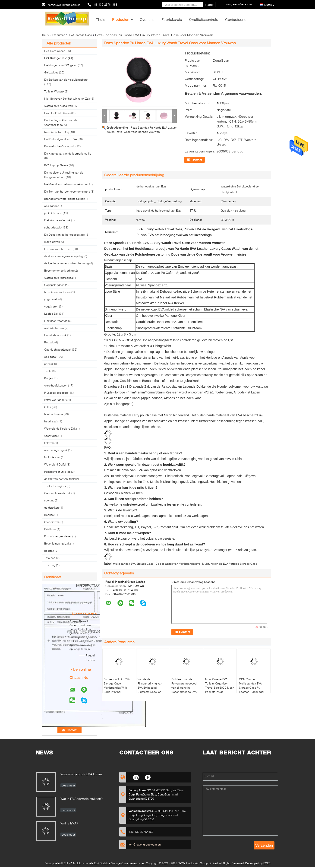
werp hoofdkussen (56, 385)
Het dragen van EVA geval (61, 65)
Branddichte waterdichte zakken (65, 199)
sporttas (49, 500)
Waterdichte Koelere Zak (60, 429)
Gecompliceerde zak (57, 493)
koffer (48, 407)
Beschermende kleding (59, 271)
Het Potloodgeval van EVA (61, 139)
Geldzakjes (51, 72)
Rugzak (49, 342)
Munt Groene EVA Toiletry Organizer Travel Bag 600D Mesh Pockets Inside (220, 686)
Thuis (101, 19)
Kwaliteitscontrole (203, 19)
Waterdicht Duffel (55, 464)
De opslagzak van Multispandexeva (178, 564)
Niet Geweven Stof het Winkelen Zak (67, 99)
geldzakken (52, 508)
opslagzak (51, 357)
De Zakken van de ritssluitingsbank (66, 80)
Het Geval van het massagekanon (66, 184)
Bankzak (50, 515)
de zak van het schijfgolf (59, 479)
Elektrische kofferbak (57, 220)
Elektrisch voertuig (56, 321)
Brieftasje (50, 529)
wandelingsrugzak (56, 450)
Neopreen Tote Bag (57, 132)
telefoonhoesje (54, 414)
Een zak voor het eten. (58, 249)
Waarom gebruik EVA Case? (81, 774)
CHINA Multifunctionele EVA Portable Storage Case (96, 863)
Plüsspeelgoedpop (56, 393)
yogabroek (51, 299)
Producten (121, 19)
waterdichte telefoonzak (59, 278)
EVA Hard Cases (55, 51)
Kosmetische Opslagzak (60, 146)
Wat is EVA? (69, 823)
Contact (197, 160)
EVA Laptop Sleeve (56, 165)
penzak (49, 364)
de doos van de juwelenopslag (64, 256)
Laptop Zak (51, 314)
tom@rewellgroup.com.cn (65, 5)
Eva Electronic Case (57, 113)
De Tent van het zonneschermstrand (67, 192)
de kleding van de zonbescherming (66, 263)
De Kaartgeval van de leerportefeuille (68, 154)
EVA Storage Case (80, 35)
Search (209, 5)
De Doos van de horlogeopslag (64, 235)
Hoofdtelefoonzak (55, 335)
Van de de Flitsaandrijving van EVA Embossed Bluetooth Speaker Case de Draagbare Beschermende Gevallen (150, 692)
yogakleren (51, 306)
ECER (267, 863)
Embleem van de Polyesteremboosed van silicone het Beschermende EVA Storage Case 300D (184, 688)
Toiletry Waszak (54, 91)
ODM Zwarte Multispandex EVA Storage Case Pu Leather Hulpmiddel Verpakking (252, 688)
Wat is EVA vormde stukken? (82, 799)
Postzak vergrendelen (58, 536)
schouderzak (52, 227)
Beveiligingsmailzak (57, 543)
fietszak (49, 443)
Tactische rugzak (55, 486)
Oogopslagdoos (54, 285)
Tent (47, 371)
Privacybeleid (53, 863)
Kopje (48, 378)
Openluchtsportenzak (58, 350)
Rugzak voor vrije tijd (57, 472)
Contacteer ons (238, 19)
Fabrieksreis (172, 19)
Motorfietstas (52, 457)
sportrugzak (52, 436)
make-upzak (52, 242)
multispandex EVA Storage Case (133, 564)
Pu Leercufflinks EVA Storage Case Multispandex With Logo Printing (117, 686)
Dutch (269, 5)
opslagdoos (52, 206)
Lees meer (68, 785)
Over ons (147, 19)
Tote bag (50, 558)
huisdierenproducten (57, 292)
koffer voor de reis (55, 400)
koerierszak (52, 522)
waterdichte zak (54, 328)
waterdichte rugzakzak (58, 106)
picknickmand (53, 213)
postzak (49, 551)
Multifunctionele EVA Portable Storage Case (230, 564)
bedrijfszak (51, 421)
